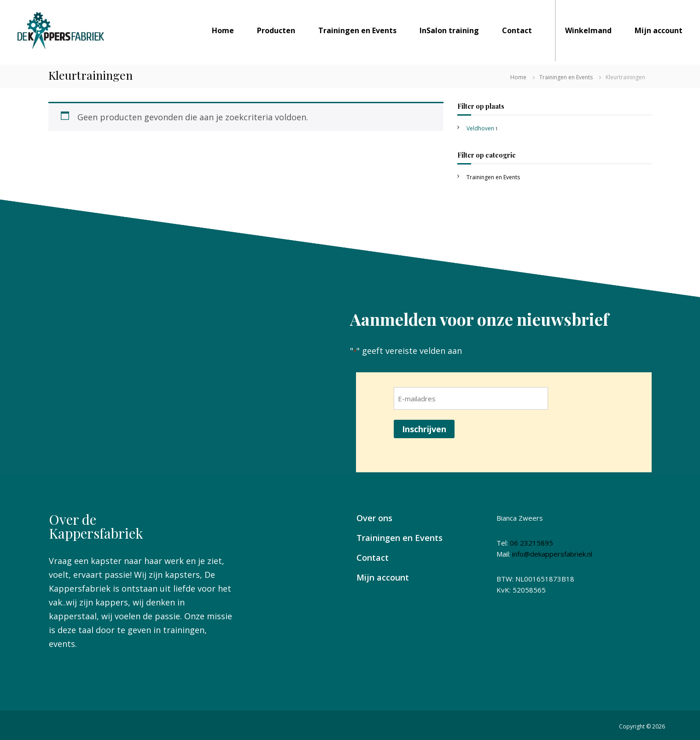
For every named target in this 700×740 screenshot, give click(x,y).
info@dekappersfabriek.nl (552, 554)
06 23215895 (531, 543)
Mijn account (659, 30)
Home (223, 30)
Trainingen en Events (357, 30)
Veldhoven (480, 128)
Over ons (374, 518)
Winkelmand (588, 30)
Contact (517, 30)
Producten (276, 30)
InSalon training (449, 30)
